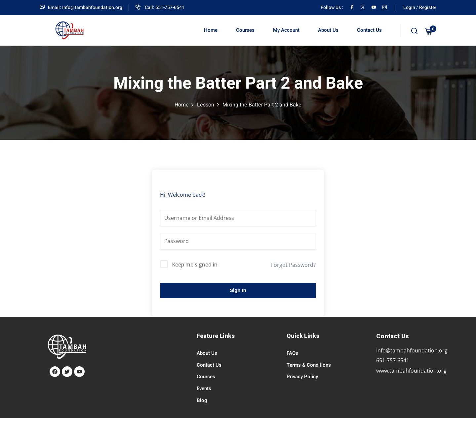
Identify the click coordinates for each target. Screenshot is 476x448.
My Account (286, 30)
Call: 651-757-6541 (160, 7)
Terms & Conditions (309, 365)
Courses (245, 30)
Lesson (206, 105)
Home (211, 30)
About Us (328, 30)
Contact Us (369, 30)
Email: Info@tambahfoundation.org (81, 7)
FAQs (292, 353)
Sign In (238, 290)
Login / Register (420, 7)
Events (204, 388)
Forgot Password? (293, 265)
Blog (202, 400)
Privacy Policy (302, 377)
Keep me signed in (195, 265)
